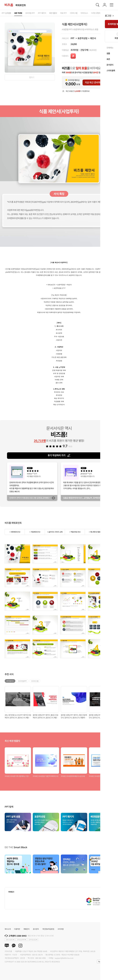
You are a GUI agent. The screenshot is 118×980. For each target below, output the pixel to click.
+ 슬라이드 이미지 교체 (55, 532)
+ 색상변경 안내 (35, 532)
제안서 (93, 38)
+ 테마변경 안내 (15, 532)
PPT (72, 38)
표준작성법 (82, 38)
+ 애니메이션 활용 (95, 532)
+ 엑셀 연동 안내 (75, 532)
